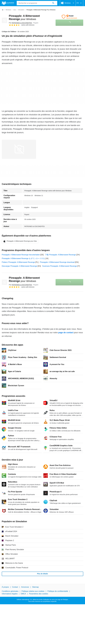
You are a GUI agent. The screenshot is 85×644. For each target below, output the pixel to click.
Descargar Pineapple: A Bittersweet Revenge (19, 266)
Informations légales (10, 594)
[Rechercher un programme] (53, 3)
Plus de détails (42, 574)
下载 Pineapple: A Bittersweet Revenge (60, 255)
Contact (15, 587)
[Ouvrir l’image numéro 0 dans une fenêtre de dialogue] (19, 149)
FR (79, 3)
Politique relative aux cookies (33, 591)
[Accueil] (3, 10)
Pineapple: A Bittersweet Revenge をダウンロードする (23, 258)
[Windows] (8, 10)
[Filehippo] (8, 3)
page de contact (66, 333)
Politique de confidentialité (58, 591)
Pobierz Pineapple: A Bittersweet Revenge (18, 262)
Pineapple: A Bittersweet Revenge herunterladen (21, 255)
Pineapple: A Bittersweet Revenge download (57, 262)
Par (20, 23)
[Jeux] (15, 10)
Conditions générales (10, 591)
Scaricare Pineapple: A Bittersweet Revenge (60, 266)
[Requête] (37, 3)
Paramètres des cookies (39, 594)
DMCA (23, 594)
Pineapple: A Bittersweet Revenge (24, 279)
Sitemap (35, 587)
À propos (5, 587)
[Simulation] (21, 10)
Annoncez (25, 587)
